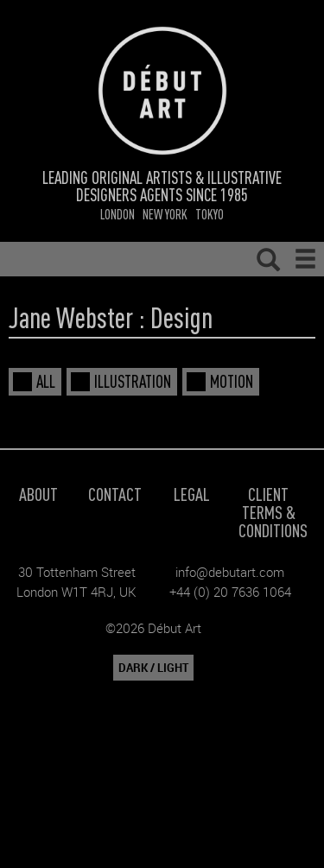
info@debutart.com (230, 572)
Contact (115, 494)
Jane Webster (71, 317)
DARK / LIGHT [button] (153, 668)
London (118, 214)
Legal (192, 494)
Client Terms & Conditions (273, 512)
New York (165, 214)
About (38, 494)
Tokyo (210, 214)
